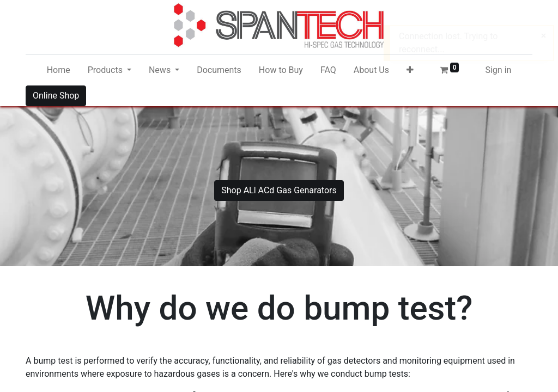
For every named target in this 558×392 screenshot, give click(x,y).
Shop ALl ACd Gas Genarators (279, 190)
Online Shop (56, 96)
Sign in (498, 70)
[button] (410, 70)
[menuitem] (59, 70)
